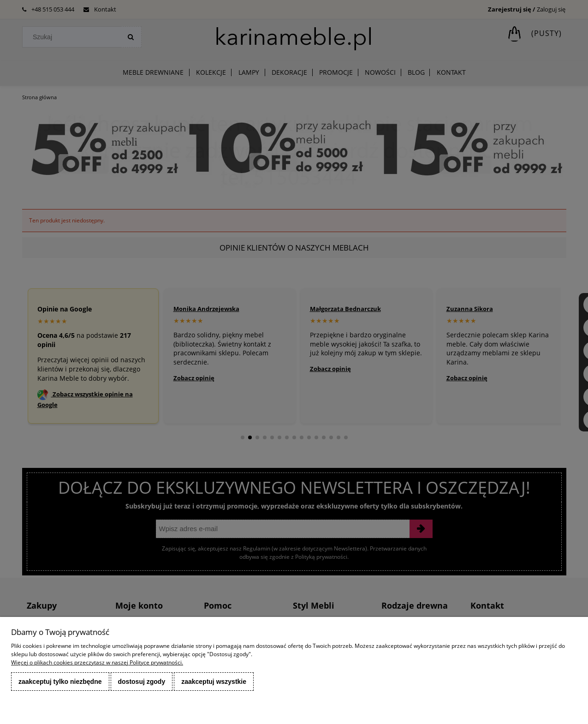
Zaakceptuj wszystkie (214, 682)
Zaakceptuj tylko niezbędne (60, 682)
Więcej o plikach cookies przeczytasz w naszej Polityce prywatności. (97, 662)
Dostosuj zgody (142, 682)
